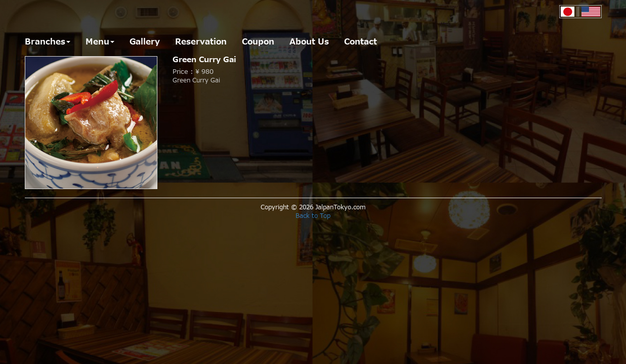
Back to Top (313, 216)
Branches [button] (48, 42)
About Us (309, 42)
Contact (361, 42)
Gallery (145, 42)
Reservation (201, 42)
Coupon (258, 42)
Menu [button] (100, 42)
